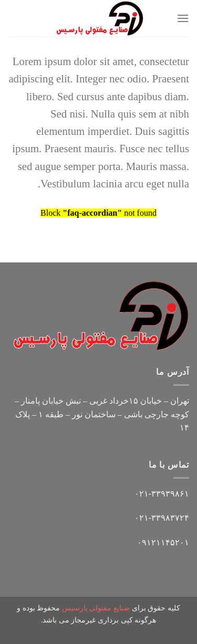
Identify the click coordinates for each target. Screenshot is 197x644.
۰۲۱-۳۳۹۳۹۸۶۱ (162, 494)
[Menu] (183, 18)
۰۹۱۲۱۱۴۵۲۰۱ (163, 542)
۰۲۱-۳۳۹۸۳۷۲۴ (162, 518)
